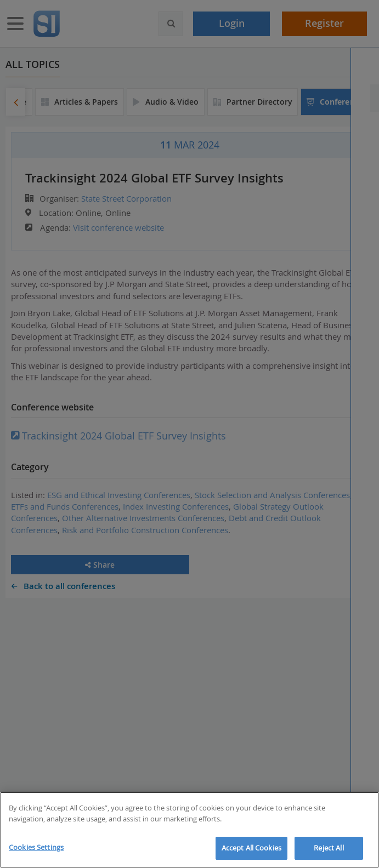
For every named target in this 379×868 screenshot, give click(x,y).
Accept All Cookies (251, 848)
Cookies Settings (36, 847)
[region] (190, 830)
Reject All (329, 848)
